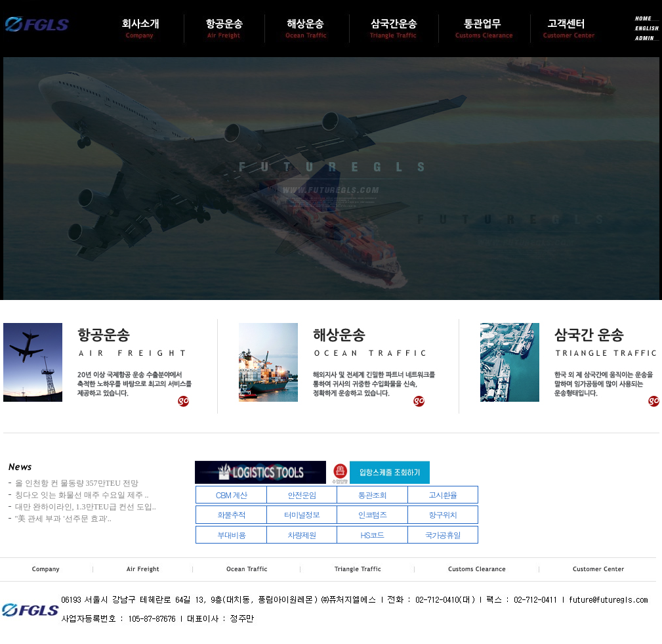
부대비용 (231, 535)
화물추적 (231, 514)
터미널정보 (302, 514)
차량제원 (301, 535)
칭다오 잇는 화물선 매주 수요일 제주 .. (82, 495)
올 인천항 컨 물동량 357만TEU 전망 (77, 483)
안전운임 (301, 495)
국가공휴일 (443, 535)
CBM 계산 (231, 495)
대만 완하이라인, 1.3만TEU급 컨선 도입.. (86, 507)
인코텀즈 (372, 514)
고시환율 (443, 495)
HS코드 (373, 535)
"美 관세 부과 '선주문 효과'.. (63, 519)
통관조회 (372, 495)
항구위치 (443, 514)
